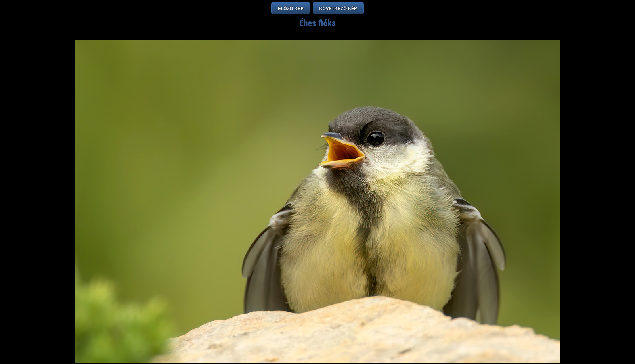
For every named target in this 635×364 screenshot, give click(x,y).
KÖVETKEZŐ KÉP (338, 8)
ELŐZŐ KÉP (291, 8)
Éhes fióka (317, 23)
